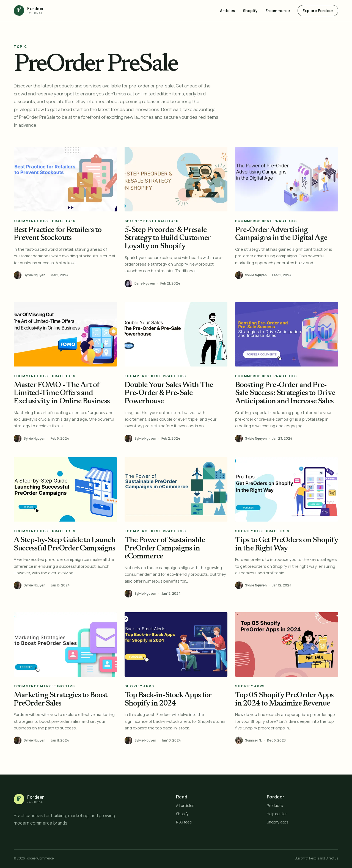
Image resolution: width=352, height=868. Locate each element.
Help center (277, 814)
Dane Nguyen (145, 283)
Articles (228, 11)
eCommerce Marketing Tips (44, 686)
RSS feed (184, 822)
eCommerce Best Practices (45, 221)
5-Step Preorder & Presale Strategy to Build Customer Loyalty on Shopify (168, 238)
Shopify (250, 11)
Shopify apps (277, 822)
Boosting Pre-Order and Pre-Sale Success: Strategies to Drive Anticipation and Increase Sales (285, 393)
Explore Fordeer (318, 11)
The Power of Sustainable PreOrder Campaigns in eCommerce (165, 549)
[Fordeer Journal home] (29, 10)
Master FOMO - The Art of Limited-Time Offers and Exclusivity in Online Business (62, 393)
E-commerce (278, 11)
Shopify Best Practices (152, 221)
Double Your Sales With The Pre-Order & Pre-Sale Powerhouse (169, 393)
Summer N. (253, 740)
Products (275, 806)
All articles (185, 806)
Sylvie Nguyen (35, 275)
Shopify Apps (139, 686)
